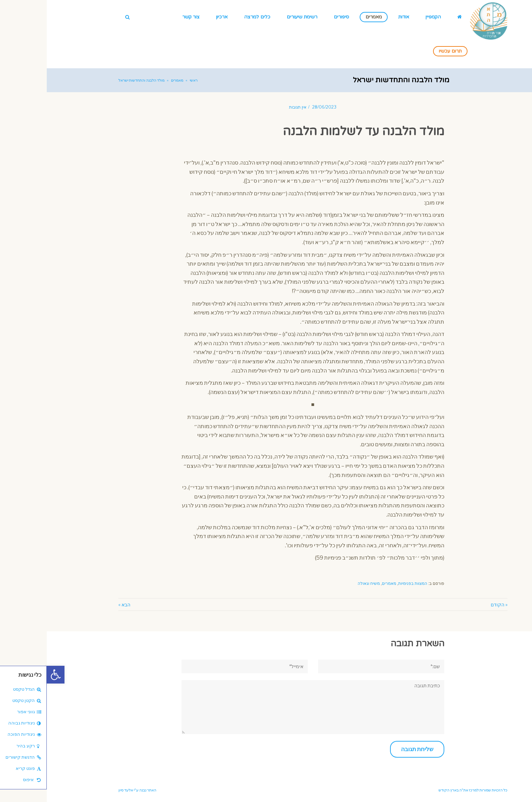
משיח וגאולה (322, 583)
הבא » (78, 604)
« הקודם (452, 604)
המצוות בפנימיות (366, 583)
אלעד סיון (79, 790)
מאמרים (342, 583)
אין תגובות (251, 107)
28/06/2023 (278, 107)
